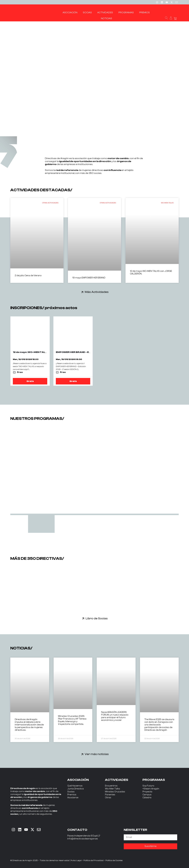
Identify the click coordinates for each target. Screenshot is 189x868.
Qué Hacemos (75, 786)
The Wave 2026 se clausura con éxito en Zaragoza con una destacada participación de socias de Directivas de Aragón (159, 725)
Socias (71, 792)
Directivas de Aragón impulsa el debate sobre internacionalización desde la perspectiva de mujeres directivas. (29, 725)
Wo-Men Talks (113, 789)
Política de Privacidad (93, 860)
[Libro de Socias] (83, 618)
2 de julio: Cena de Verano (28, 276)
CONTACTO (77, 830)
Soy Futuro (148, 786)
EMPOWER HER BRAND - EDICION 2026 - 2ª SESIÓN (87, 352)
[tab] (41, 524)
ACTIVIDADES (117, 780)
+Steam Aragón (151, 789)
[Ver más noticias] (82, 754)
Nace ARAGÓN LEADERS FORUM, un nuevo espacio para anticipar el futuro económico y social (115, 716)
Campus (147, 795)
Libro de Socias (97, 618)
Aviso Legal (76, 860)
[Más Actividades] (82, 292)
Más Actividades (97, 292)
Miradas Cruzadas (115, 792)
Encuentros (111, 786)
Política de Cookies (114, 860)
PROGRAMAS (154, 780)
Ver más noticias (97, 754)
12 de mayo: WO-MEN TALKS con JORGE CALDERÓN (46, 352)
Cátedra (147, 798)
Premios (72, 795)
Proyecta (147, 792)
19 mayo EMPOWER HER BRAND (89, 278)
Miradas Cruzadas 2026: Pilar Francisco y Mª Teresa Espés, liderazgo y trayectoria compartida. (72, 720)
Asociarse (73, 798)
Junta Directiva (76, 789)
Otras (108, 798)
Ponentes (110, 795)
